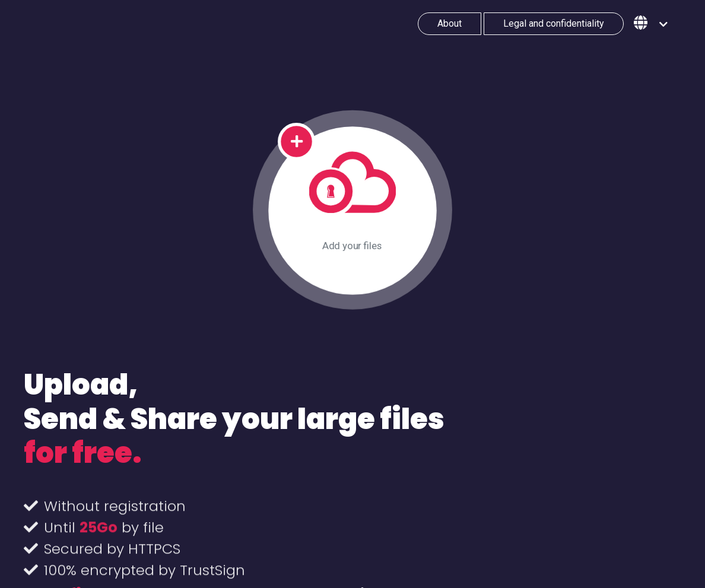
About (450, 23)
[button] (651, 24)
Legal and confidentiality (554, 23)
